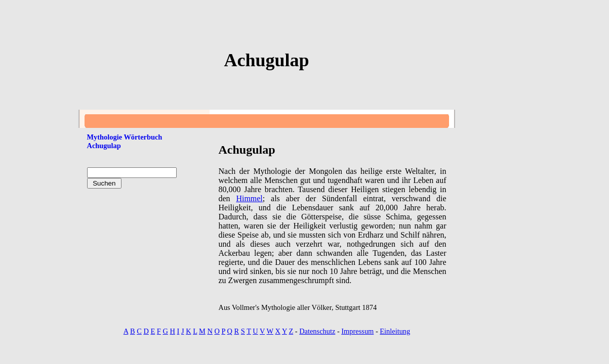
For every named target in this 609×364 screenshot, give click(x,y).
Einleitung (395, 331)
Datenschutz (317, 331)
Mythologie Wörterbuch (125, 137)
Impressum (357, 331)
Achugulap (104, 146)
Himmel (249, 198)
